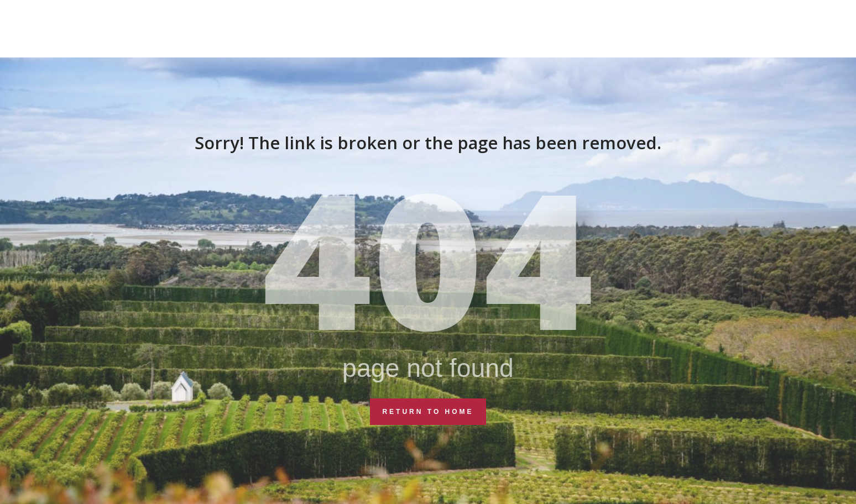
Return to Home (428, 412)
